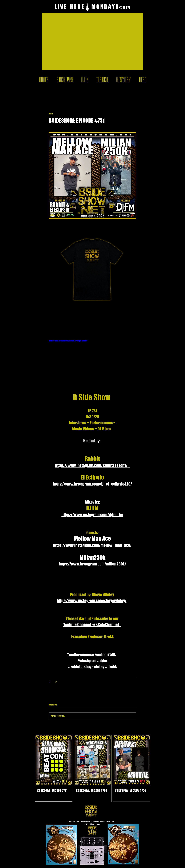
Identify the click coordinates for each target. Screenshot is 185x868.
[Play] (97, 862)
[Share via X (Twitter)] (56, 682)
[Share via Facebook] (50, 682)
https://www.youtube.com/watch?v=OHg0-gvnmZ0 (68, 341)
